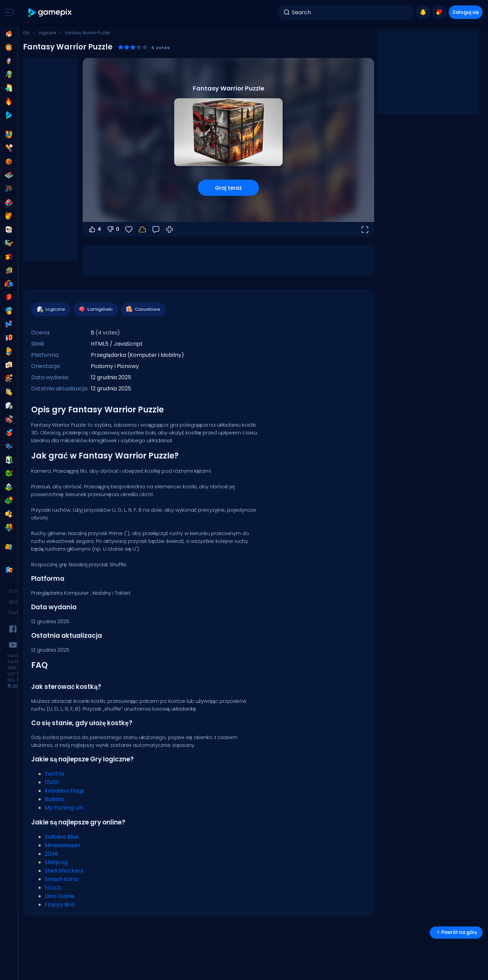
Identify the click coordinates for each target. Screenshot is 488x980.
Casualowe (143, 309)
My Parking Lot (64, 808)
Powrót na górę (456, 932)
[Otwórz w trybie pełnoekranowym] (365, 229)
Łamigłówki (95, 309)
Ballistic (55, 799)
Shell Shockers (64, 871)
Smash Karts (62, 879)
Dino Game (60, 896)
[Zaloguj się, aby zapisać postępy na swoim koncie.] (142, 229)
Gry (26, 33)
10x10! (52, 782)
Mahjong (56, 862)
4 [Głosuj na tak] (95, 229)
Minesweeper (63, 845)
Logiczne (47, 33)
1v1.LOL (53, 888)
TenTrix (55, 774)
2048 (52, 854)
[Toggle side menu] (8, 12)
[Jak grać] (169, 229)
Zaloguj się (466, 12)
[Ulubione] (129, 229)
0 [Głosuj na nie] (113, 229)
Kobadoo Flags (64, 791)
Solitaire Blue (62, 837)
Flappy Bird (60, 905)
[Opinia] (156, 229)
